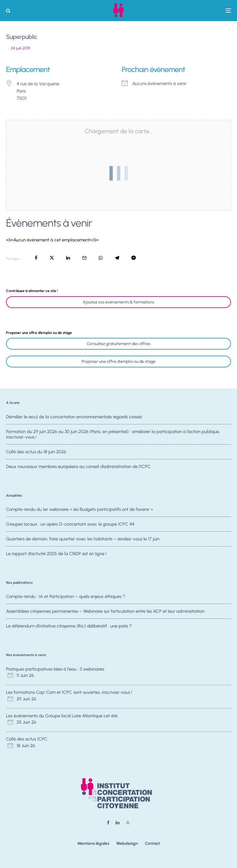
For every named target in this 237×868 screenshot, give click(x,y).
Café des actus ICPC (27, 739)
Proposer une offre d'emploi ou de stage (118, 362)
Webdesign (127, 843)
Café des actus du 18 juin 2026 (36, 453)
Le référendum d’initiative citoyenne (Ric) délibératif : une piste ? (69, 627)
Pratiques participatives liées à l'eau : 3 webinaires (55, 669)
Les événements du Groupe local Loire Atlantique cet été (62, 716)
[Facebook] (108, 823)
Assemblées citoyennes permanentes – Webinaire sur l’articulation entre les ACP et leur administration (105, 612)
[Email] (84, 258)
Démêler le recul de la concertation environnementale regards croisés (74, 417)
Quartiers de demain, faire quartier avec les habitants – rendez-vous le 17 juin (83, 540)
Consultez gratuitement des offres (118, 344)
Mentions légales (93, 843)
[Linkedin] (118, 823)
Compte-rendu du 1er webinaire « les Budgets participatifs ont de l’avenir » (80, 509)
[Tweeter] (52, 258)
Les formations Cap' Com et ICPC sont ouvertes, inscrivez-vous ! (69, 692)
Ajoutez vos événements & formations (118, 302)
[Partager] (36, 258)
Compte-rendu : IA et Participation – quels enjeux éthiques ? (66, 596)
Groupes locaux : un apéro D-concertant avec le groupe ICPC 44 (70, 524)
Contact (152, 843)
